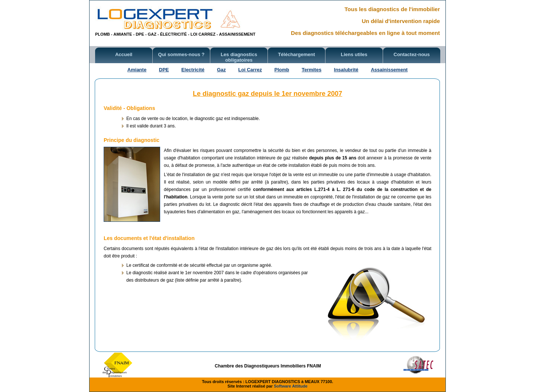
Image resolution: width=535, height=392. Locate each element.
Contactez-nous (412, 54)
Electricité (193, 70)
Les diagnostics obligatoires (239, 57)
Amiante (137, 70)
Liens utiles (354, 54)
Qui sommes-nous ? (181, 54)
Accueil (124, 54)
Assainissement (389, 70)
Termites (312, 70)
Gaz (221, 70)
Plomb (282, 70)
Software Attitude (291, 386)
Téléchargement (296, 54)
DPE (164, 70)
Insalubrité (346, 70)
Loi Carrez (250, 70)
